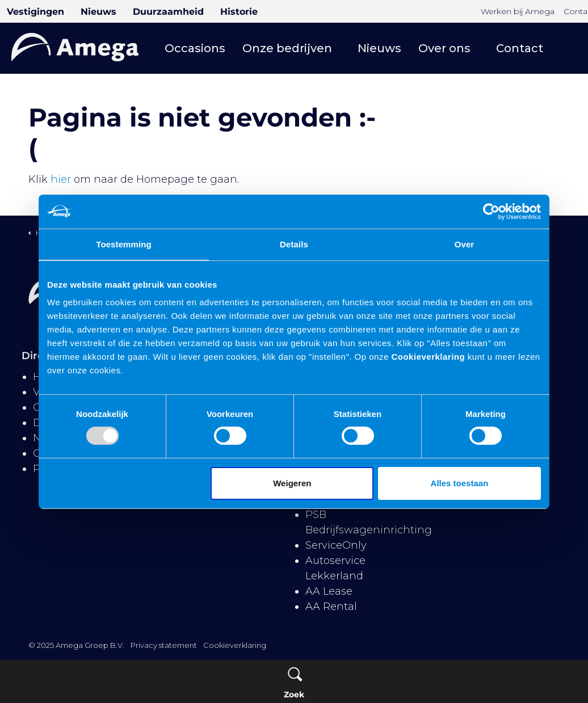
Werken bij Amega (518, 11)
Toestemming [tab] (124, 244)
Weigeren (292, 483)
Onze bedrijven (287, 48)
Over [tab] (465, 244)
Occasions (195, 48)
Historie (239, 12)
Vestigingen (35, 12)
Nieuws (98, 12)
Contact (520, 48)
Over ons (444, 48)
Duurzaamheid (168, 12)
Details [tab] (294, 244)
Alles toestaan (460, 483)
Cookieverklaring (427, 357)
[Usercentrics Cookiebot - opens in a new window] (491, 211)
